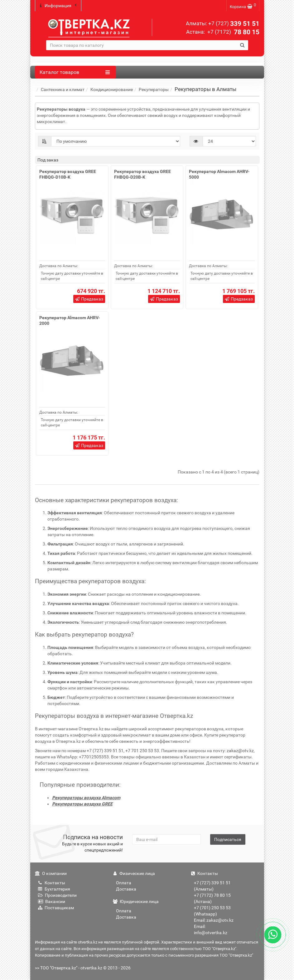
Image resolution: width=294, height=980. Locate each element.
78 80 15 (233, 32)
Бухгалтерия (54, 889)
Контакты (52, 882)
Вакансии (52, 901)
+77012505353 (94, 757)
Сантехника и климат (63, 89)
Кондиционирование (112, 89)
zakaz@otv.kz (240, 750)
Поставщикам (56, 907)
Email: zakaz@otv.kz (214, 920)
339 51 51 (234, 24)
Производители (57, 895)
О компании (51, 873)
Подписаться (228, 839)
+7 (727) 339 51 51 (105, 750)
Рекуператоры (154, 89)
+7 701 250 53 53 (142, 750)
